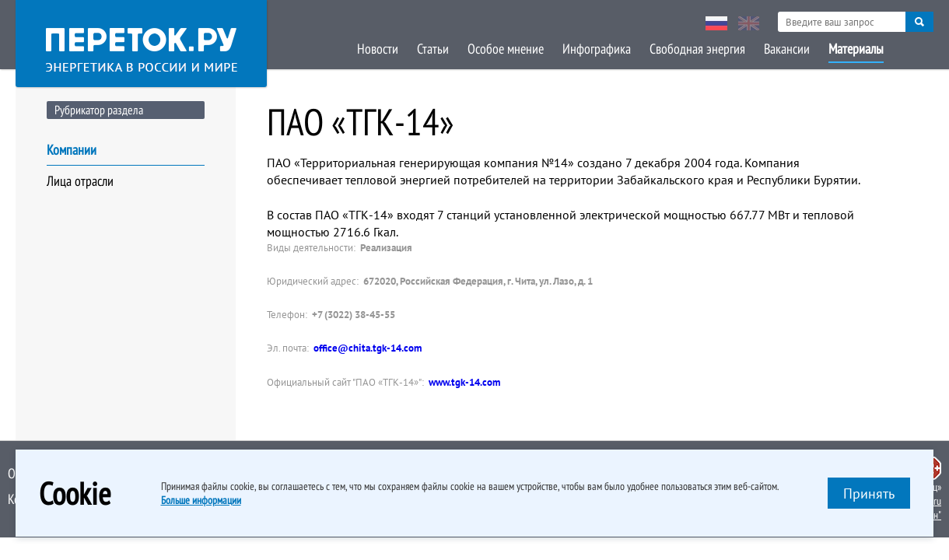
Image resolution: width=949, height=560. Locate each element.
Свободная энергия (697, 49)
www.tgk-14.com (464, 382)
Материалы (856, 49)
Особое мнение (506, 49)
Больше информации (201, 500)
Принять (869, 493)
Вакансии (787, 49)
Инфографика (597, 49)
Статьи (433, 49)
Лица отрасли (80, 181)
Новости (378, 49)
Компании (72, 150)
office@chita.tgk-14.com (368, 348)
